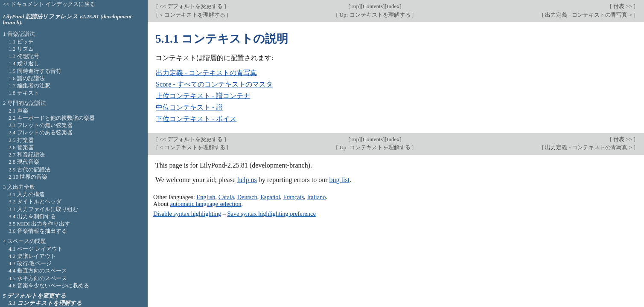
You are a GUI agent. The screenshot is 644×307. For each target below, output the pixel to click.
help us (247, 180)
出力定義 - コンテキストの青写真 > (589, 15)
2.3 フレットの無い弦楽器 (41, 125)
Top (355, 6)
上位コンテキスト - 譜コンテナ (203, 96)
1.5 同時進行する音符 (35, 71)
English (206, 197)
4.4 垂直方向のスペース (38, 271)
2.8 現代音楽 (24, 162)
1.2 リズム (21, 49)
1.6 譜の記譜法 (27, 78)
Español (270, 197)
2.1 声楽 (18, 111)
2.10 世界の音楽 (28, 177)
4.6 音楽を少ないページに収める (49, 285)
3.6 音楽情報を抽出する (38, 231)
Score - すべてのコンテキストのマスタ (214, 84)
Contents (373, 6)
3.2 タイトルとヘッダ (35, 201)
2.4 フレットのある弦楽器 (41, 132)
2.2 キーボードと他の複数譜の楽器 (52, 118)
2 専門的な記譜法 (25, 103)
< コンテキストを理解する (192, 15)
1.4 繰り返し (24, 63)
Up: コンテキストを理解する (375, 15)
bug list (339, 180)
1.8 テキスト (24, 93)
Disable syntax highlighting (187, 214)
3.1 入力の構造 (27, 194)
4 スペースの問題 (25, 241)
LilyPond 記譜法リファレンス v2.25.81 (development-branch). (68, 20)
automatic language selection (206, 204)
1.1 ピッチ (21, 42)
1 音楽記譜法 (19, 34)
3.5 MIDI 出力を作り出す (39, 224)
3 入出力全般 (19, 187)
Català (226, 197)
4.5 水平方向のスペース (38, 278)
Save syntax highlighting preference (271, 214)
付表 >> (623, 6)
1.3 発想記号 (24, 56)
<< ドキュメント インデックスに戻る (49, 4)
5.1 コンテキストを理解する (45, 303)
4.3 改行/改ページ (30, 263)
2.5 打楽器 (21, 140)
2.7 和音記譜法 (27, 155)
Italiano (317, 197)
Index (393, 6)
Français (294, 197)
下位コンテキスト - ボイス (196, 119)
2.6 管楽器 (21, 147)
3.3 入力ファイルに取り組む (43, 209)
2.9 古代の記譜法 (29, 169)
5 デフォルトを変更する (35, 296)
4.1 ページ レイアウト (36, 249)
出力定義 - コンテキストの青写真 (206, 73)
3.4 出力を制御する (32, 216)
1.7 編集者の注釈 (29, 85)
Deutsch (247, 197)
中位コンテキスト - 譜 (189, 107)
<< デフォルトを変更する (191, 6)
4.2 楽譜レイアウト (32, 256)
